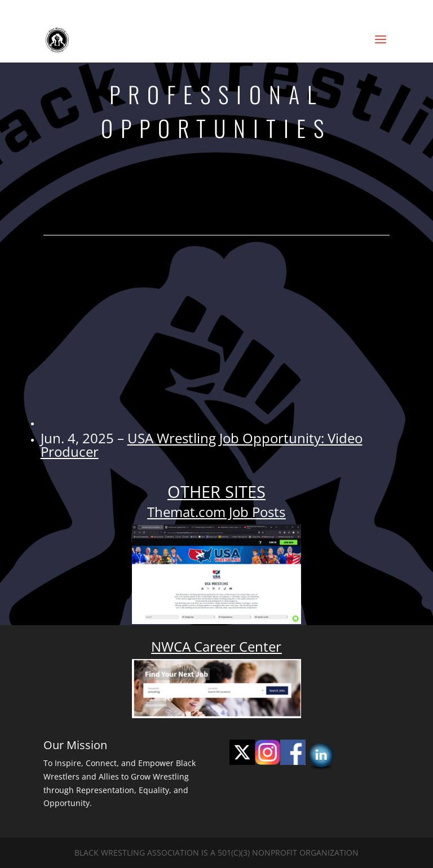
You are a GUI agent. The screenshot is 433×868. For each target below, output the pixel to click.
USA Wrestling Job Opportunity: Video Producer (202, 445)
